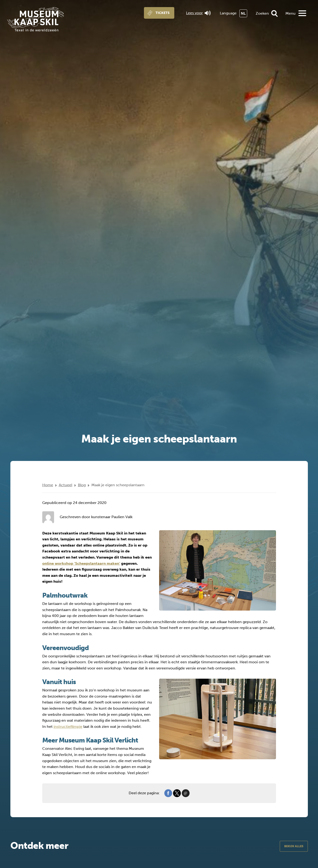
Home (48, 485)
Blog (82, 485)
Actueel (66, 485)
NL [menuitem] (243, 13)
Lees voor (198, 13)
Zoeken (262, 13)
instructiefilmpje (68, 727)
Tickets (163, 13)
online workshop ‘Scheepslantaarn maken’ (81, 563)
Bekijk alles (294, 846)
